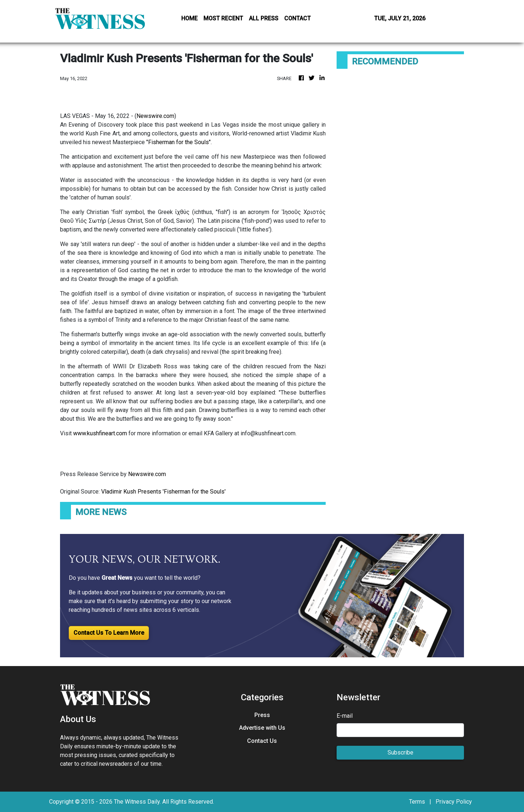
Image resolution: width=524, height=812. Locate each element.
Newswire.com (155, 116)
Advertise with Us (262, 728)
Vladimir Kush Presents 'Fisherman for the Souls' (164, 492)
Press (262, 715)
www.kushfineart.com (100, 433)
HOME (189, 18)
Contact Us (262, 741)
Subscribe (400, 752)
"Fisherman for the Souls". (179, 142)
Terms (417, 802)
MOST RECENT (223, 18)
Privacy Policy (454, 802)
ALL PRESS (264, 18)
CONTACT (297, 18)
